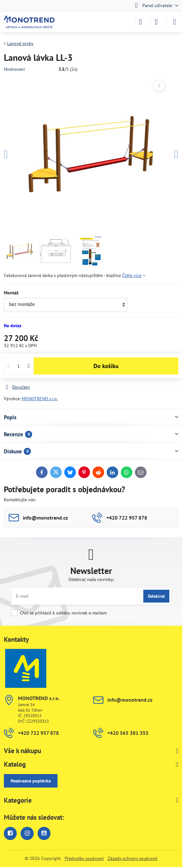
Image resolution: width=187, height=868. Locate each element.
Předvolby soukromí (84, 858)
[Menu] (174, 22)
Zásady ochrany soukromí (133, 858)
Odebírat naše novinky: (91, 579)
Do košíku (106, 366)
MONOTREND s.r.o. (40, 399)
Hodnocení (14, 69)
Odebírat (156, 596)
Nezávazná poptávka (31, 781)
